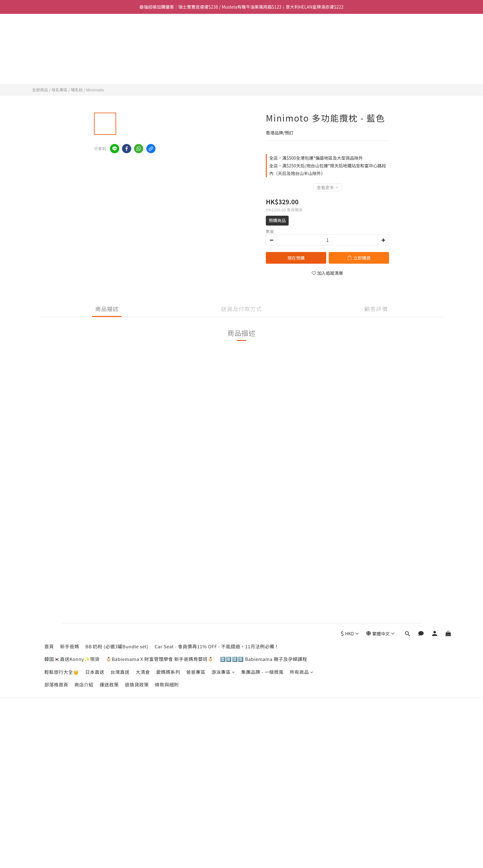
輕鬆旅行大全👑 (62, 59)
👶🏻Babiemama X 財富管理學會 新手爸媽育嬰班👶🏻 (160, 46)
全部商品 (40, 90)
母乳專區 (59, 90)
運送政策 (109, 71)
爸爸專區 (196, 59)
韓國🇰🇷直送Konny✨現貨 (72, 46)
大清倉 (143, 59)
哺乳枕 (77, 90)
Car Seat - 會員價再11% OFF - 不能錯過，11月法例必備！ (217, 33)
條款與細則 (167, 71)
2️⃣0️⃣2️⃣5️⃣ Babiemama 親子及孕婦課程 (264, 46)
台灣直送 (120, 59)
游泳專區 (223, 59)
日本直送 (95, 59)
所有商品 (302, 59)
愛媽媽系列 (168, 59)
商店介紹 (84, 71)
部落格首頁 (56, 71)
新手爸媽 (70, 33)
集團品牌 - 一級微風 (262, 59)
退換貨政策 (137, 71)
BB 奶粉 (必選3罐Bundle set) (117, 33)
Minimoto (95, 90)
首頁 (49, 33)
